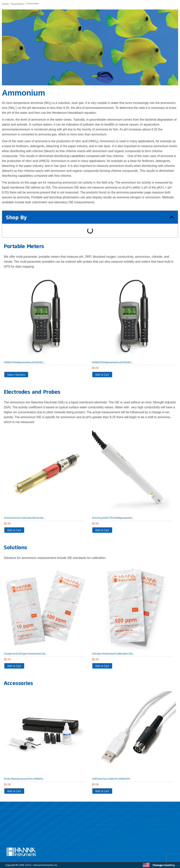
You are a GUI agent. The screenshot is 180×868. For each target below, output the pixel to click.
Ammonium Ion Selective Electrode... (25, 518)
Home (5, 4)
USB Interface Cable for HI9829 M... (112, 778)
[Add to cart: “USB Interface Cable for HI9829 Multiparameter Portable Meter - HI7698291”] (102, 791)
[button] (172, 217)
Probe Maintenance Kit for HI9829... (24, 778)
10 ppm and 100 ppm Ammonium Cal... (25, 653)
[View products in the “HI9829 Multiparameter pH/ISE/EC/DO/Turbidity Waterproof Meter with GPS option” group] (16, 375)
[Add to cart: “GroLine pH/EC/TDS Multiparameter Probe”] (102, 530)
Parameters (18, 4)
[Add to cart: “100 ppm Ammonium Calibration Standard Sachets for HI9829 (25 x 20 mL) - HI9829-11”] (102, 666)
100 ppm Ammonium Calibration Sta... (113, 653)
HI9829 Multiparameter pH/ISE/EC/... (25, 362)
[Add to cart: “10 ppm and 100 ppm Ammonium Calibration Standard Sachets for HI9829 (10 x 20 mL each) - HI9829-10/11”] (14, 666)
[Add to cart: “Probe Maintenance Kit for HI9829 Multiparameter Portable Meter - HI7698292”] (14, 791)
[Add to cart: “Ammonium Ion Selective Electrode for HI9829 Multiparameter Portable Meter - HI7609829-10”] (14, 530)
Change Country (164, 865)
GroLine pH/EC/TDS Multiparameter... (113, 518)
